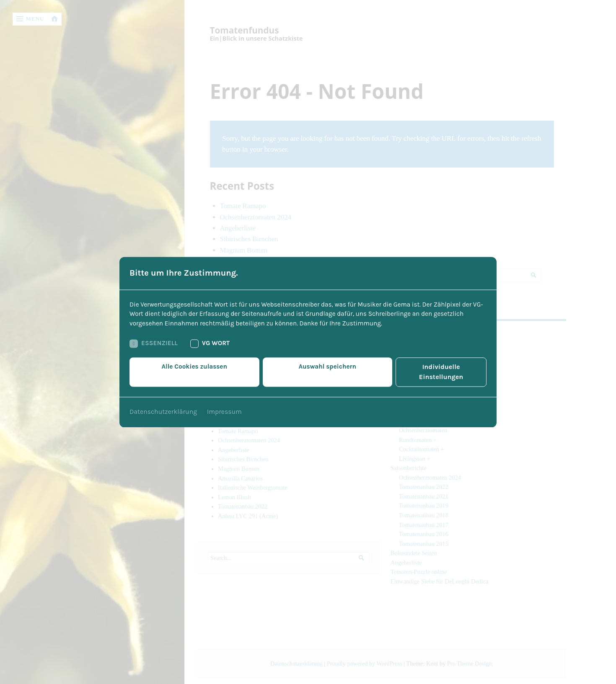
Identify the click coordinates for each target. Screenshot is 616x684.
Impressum (225, 408)
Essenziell (154, 349)
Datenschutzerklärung (164, 408)
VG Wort (212, 349)
